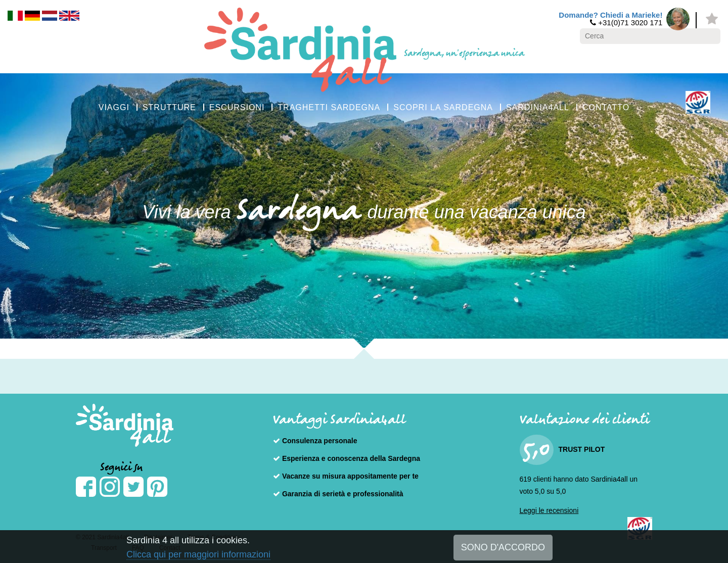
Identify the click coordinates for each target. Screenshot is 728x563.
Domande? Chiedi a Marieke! (610, 15)
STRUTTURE (169, 107)
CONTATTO (606, 107)
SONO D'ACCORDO (503, 547)
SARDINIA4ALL (538, 107)
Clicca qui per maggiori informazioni (198, 554)
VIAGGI (114, 107)
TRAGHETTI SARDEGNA (329, 107)
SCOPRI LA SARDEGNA (443, 107)
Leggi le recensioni (549, 510)
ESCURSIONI (237, 107)
